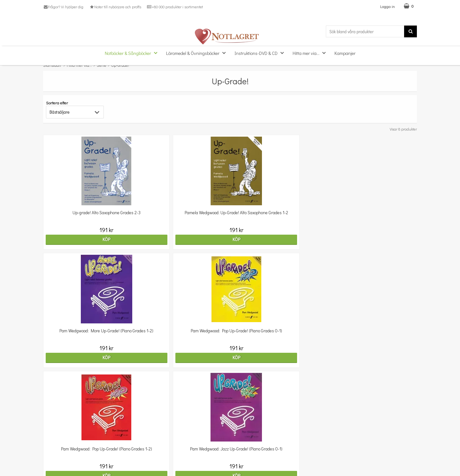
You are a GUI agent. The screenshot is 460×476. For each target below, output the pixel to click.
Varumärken (55, 465)
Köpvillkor (52, 445)
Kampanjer (345, 53)
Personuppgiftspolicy (63, 455)
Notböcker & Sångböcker (133, 53)
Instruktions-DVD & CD (261, 53)
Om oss (50, 436)
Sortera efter (57, 103)
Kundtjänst (54, 426)
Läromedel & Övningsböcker (198, 53)
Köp (88, 239)
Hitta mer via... (311, 53)
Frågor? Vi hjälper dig (63, 7)
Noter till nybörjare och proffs (115, 7)
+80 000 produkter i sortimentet (175, 7)
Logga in (387, 6)
